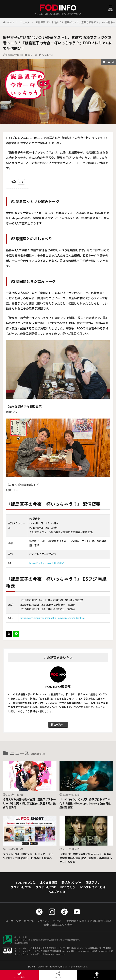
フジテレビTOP (46, 887)
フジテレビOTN (21, 887)
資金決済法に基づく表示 (58, 925)
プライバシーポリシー (50, 921)
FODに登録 (19, 975)
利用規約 (29, 921)
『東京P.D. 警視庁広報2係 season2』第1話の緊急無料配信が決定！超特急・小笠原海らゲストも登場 (86, 858)
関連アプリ (93, 883)
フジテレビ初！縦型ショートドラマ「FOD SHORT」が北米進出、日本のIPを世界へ (28, 856)
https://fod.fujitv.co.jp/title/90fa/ (46, 563)
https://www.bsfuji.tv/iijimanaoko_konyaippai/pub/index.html (53, 618)
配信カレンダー (71, 883)
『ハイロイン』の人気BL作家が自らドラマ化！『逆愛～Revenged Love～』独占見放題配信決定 (85, 803)
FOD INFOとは (26, 883)
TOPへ (97, 975)
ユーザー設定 (13, 921)
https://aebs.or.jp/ (57, 954)
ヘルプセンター (58, 892)
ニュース (25, 22)
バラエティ (47, 55)
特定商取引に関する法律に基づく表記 (88, 921)
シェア (58, 975)
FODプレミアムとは (93, 887)
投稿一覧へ (57, 725)
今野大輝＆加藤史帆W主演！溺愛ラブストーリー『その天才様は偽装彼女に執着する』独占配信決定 (29, 803)
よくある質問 (49, 883)
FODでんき (68, 887)
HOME (10, 22)
